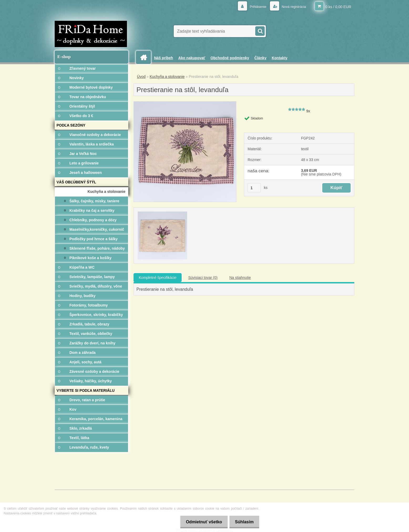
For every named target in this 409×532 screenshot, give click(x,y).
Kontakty (280, 58)
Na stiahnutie (240, 278)
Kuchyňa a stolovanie (167, 77)
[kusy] (254, 188)
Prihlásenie (255, 7)
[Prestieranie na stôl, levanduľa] (185, 103)
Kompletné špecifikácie (158, 278)
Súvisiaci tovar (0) (203, 278)
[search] (260, 31)
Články (260, 58)
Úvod (141, 77)
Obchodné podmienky (230, 58)
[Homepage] (145, 57)
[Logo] (91, 34)
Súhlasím (243, 522)
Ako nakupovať (192, 58)
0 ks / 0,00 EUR (338, 7)
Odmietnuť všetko (201, 522)
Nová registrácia (292, 7)
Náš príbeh (163, 58)
